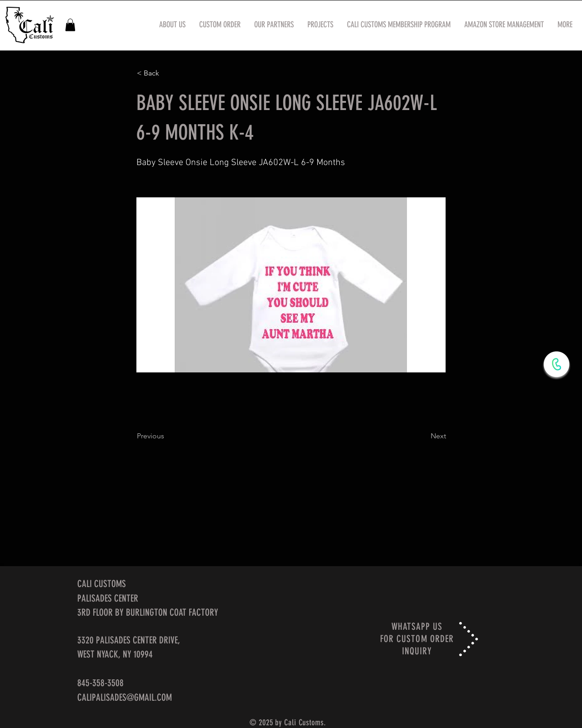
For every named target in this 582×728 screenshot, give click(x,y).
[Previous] (167, 436)
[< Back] (167, 73)
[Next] (423, 436)
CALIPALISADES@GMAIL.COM (125, 697)
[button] (70, 25)
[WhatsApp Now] (557, 364)
